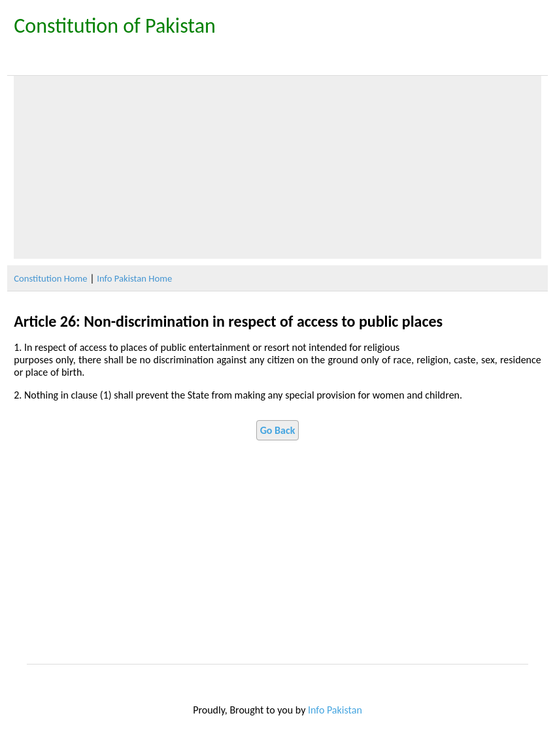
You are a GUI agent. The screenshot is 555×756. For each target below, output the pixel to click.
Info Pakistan (335, 710)
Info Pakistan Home (134, 278)
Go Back (278, 430)
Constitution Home (50, 278)
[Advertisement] (277, 167)
